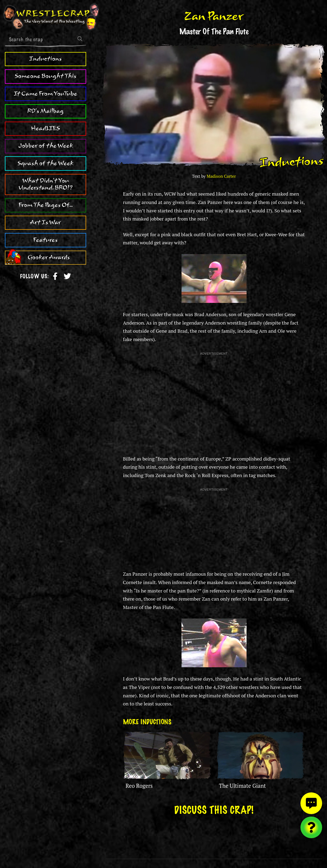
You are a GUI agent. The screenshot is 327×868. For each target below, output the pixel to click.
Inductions (46, 59)
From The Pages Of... (46, 205)
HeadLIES (46, 128)
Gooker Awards (49, 257)
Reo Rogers (139, 786)
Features (46, 240)
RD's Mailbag (46, 111)
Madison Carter (221, 176)
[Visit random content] (311, 827)
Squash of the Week (46, 163)
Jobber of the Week (46, 146)
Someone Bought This (46, 76)
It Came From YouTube (46, 94)
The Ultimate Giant (242, 786)
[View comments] (311, 803)
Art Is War (46, 222)
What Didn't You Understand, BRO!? (46, 184)
